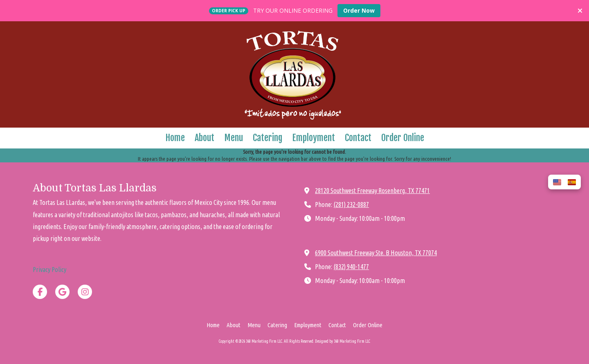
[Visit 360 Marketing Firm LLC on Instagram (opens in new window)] (85, 292)
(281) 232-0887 (351, 204)
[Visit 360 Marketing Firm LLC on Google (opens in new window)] (62, 292)
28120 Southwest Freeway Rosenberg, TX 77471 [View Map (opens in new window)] (372, 191)
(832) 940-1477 (351, 267)
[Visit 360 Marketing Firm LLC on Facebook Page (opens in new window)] (40, 292)
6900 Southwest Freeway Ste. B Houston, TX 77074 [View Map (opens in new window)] (376, 253)
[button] (557, 182)
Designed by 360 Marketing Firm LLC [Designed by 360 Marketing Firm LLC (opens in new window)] (343, 341)
